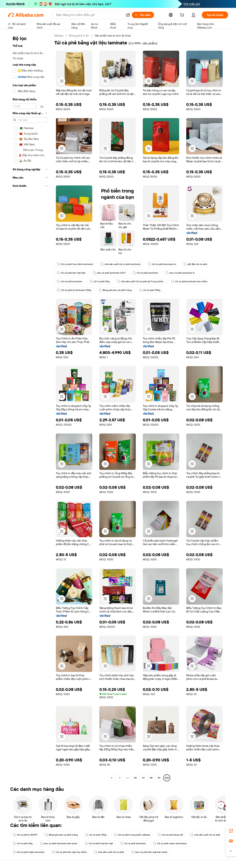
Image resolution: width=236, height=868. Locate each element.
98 (151, 778)
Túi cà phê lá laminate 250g (74, 290)
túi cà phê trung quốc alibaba (132, 835)
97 (143, 778)
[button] (128, 15)
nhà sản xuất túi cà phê (205, 835)
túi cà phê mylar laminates (170, 843)
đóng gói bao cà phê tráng (115, 290)
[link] (231, 831)
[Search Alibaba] (89, 15)
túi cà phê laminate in (162, 264)
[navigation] (30, 407)
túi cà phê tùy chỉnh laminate (75, 264)
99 (159, 778)
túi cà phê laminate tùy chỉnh (189, 281)
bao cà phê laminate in (180, 273)
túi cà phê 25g (23, 843)
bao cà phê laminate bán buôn (59, 843)
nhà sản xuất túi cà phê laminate (121, 264)
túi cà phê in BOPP (25, 835)
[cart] (183, 16)
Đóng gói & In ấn (79, 36)
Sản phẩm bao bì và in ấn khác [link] (113, 36)
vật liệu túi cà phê (195, 264)
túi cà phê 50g (100, 281)
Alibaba (59, 36)
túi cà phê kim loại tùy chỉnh (69, 852)
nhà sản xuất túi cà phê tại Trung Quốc (140, 281)
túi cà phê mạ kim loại (99, 843)
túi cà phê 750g (150, 290)
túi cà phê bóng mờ (170, 835)
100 (167, 778)
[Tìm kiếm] (143, 15)
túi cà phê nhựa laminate (29, 852)
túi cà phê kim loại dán (71, 273)
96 (135, 778)
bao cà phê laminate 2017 (109, 273)
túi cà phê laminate (145, 273)
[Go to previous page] (112, 778)
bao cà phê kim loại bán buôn (149, 852)
